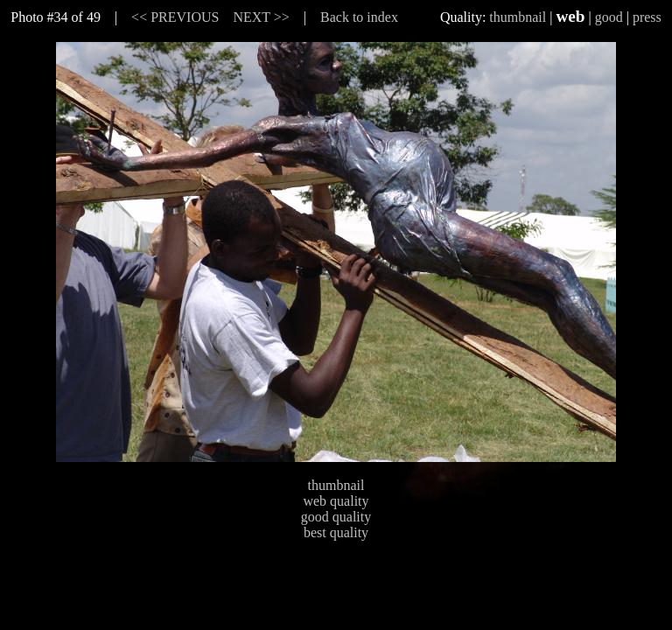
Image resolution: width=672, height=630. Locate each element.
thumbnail (518, 17)
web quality (336, 501)
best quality (336, 532)
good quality (336, 517)
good (609, 17)
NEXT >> (261, 17)
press (647, 17)
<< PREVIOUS (175, 17)
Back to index (359, 17)
